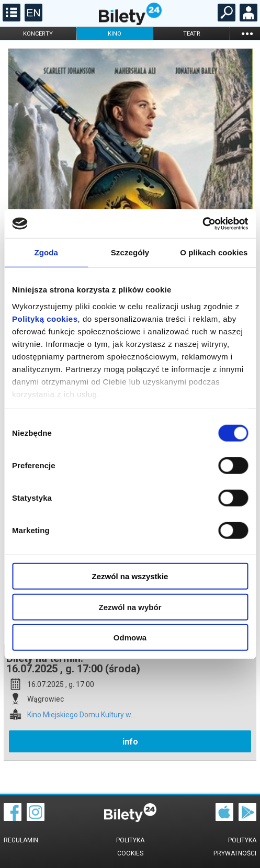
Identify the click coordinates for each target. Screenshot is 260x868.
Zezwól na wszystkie (130, 576)
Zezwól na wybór (130, 607)
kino (115, 34)
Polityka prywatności (235, 847)
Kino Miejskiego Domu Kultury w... (81, 715)
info (130, 742)
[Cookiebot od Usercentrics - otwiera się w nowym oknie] (202, 223)
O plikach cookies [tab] (214, 252)
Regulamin (21, 840)
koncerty (38, 34)
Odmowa (130, 638)
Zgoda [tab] (46, 252)
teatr (192, 34)
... (247, 33)
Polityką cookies (45, 318)
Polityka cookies (130, 847)
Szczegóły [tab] (130, 252)
